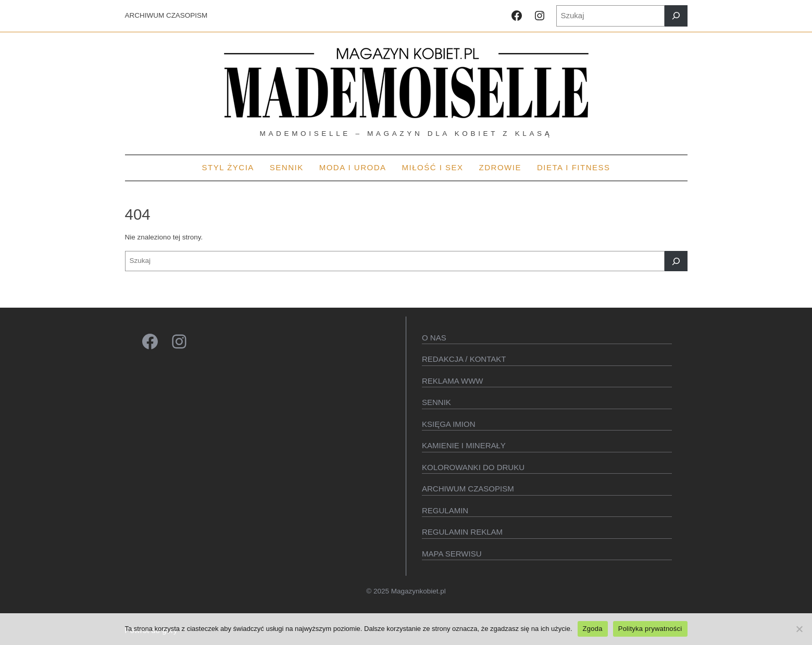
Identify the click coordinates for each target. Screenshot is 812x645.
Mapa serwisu (452, 554)
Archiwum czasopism (468, 489)
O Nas (434, 338)
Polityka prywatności (650, 629)
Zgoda (593, 629)
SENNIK (436, 402)
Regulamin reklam (462, 532)
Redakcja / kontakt (464, 359)
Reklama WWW (453, 381)
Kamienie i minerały (464, 445)
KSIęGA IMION (449, 424)
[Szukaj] (676, 16)
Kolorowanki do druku (473, 467)
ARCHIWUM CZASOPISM (166, 15)
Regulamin (445, 510)
